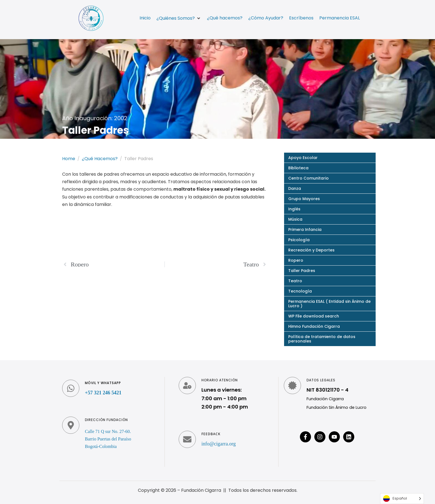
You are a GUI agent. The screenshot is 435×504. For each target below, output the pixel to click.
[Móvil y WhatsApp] (71, 388)
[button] (179, 18)
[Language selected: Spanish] (402, 499)
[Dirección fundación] (71, 425)
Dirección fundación (106, 420)
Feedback (211, 434)
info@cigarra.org (219, 444)
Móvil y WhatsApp (103, 383)
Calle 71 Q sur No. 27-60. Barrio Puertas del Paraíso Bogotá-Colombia (108, 439)
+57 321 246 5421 (103, 393)
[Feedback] (187, 439)
